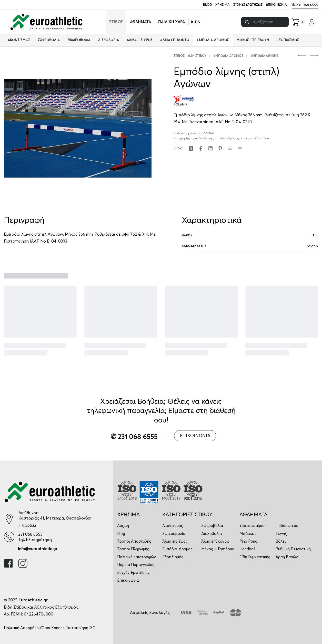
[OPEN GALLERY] (78, 128)
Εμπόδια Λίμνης (264, 56)
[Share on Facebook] (201, 148)
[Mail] (230, 148)
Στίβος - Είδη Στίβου (190, 56)
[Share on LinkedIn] (210, 148)
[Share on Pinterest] (220, 148)
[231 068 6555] (9, 537)
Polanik (312, 246)
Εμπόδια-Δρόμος (228, 56)
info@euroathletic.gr (38, 549)
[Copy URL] (240, 148)
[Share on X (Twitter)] (191, 148)
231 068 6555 (30, 534)
